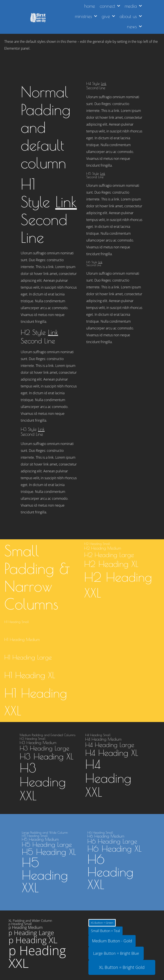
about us (131, 16)
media (133, 6)
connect (110, 6)
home (90, 6)
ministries (86, 16)
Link (66, 202)
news (134, 26)
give (108, 16)
